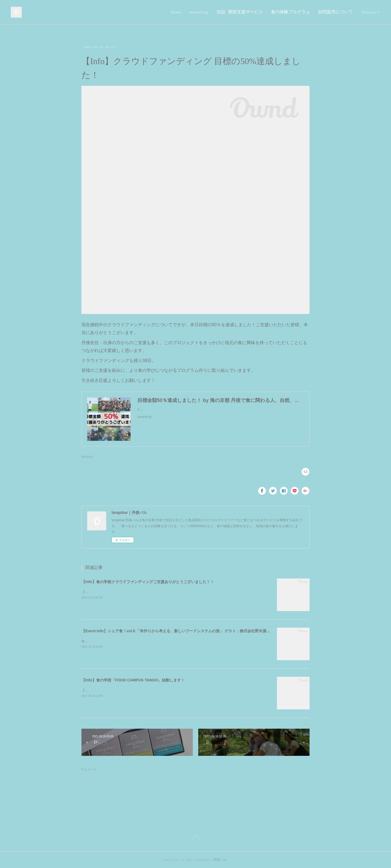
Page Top (195, 838)
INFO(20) (87, 457)
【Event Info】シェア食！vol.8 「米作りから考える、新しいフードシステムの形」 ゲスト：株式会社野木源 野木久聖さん (187, 631)
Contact (371, 12)
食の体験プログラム (291, 12)
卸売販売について (336, 12)
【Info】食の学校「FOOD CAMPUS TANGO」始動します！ (133, 680)
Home (176, 12)
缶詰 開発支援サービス (240, 12)
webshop (199, 12)
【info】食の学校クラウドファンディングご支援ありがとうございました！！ (148, 582)
